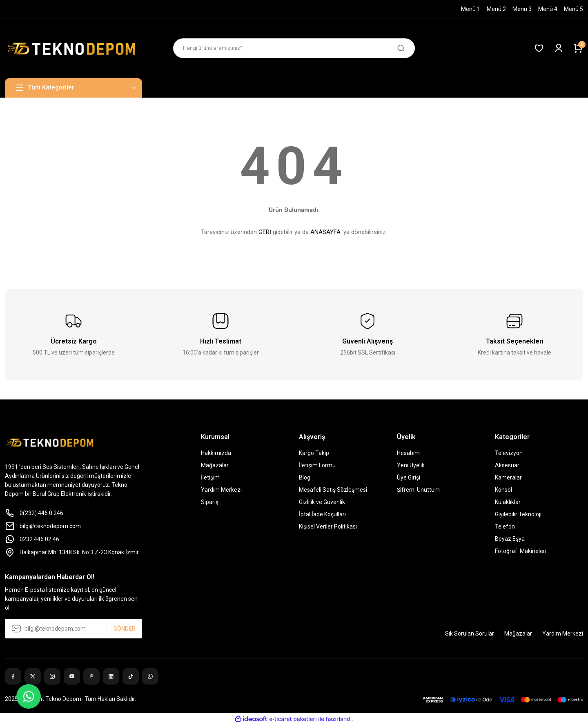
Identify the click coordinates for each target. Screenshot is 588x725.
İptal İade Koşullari (322, 514)
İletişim (210, 477)
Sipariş (210, 502)
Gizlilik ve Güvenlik (322, 502)
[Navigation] (73, 88)
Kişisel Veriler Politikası (328, 526)
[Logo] (73, 48)
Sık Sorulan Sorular (470, 634)
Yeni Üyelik (411, 465)
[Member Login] (559, 48)
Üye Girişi (409, 477)
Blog (305, 477)
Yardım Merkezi (221, 490)
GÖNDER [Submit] (125, 629)
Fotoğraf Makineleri (521, 551)
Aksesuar (507, 465)
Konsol (503, 490)
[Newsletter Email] (73, 629)
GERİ (265, 232)
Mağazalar (215, 465)
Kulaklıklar (508, 502)
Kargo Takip (314, 453)
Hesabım (408, 453)
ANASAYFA (325, 232)
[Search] (294, 48)
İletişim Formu (317, 465)
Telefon (505, 526)
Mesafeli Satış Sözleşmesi (333, 490)
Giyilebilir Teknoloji (518, 514)
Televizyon (509, 453)
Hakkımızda (216, 453)
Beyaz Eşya (510, 539)
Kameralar (508, 477)
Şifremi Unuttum (418, 490)
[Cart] (578, 48)
